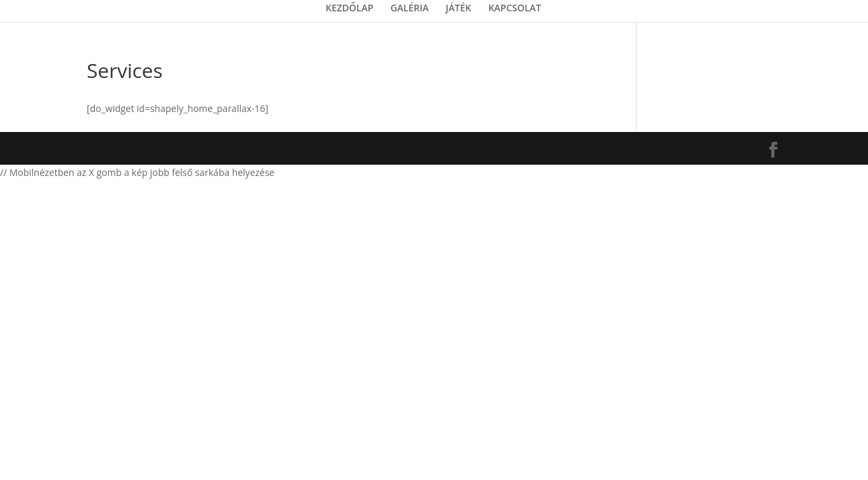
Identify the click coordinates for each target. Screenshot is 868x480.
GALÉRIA (409, 9)
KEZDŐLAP (350, 9)
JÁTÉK (458, 9)
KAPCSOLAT (515, 9)
